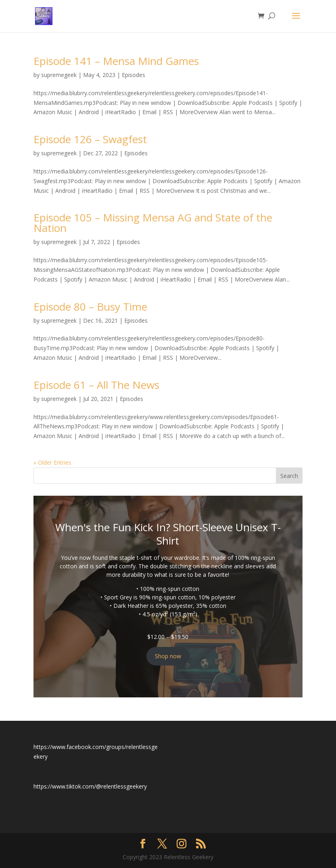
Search (289, 476)
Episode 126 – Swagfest (90, 139)
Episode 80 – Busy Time (90, 307)
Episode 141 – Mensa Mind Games (116, 61)
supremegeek (59, 75)
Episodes (134, 75)
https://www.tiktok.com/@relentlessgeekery (90, 786)
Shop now (168, 656)
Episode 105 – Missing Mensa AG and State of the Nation (153, 223)
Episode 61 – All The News (96, 385)
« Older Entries (52, 462)
